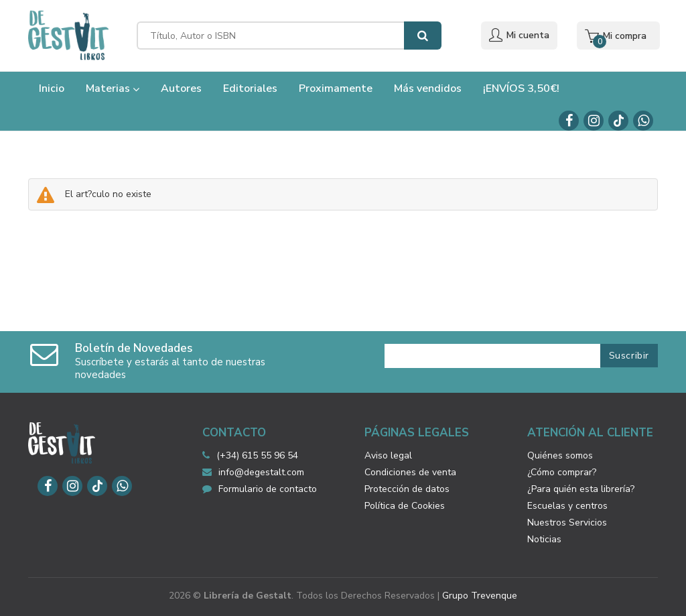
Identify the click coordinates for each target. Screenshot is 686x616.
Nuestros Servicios (567, 522)
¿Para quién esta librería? (581, 489)
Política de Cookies (405, 506)
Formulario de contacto (260, 489)
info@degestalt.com (253, 472)
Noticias (544, 539)
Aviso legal (388, 455)
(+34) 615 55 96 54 (257, 455)
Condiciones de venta (410, 472)
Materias (113, 88)
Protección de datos (407, 489)
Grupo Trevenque (480, 596)
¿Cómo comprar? (562, 472)
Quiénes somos (560, 455)
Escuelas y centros (567, 506)
